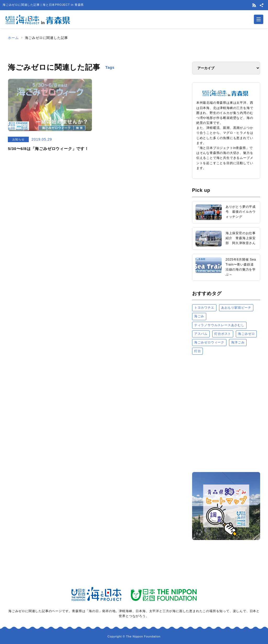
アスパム (201, 334)
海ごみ (199, 316)
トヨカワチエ (204, 308)
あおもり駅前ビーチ (236, 308)
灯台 (198, 351)
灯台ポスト (223, 334)
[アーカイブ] (226, 68)
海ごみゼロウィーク (209, 342)
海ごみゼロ (246, 334)
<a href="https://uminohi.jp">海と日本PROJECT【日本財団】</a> (226, 413)
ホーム (13, 38)
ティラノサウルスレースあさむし (219, 325)
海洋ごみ (238, 342)
